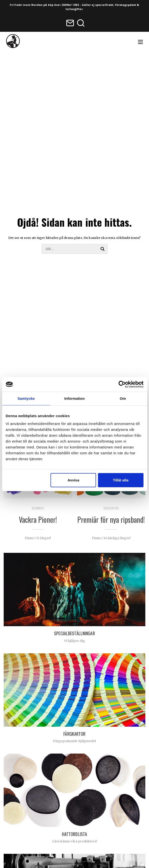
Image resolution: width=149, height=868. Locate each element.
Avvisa (73, 480)
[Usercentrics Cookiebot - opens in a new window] (122, 384)
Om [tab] (123, 398)
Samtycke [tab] (26, 398)
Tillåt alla (121, 480)
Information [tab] (75, 398)
